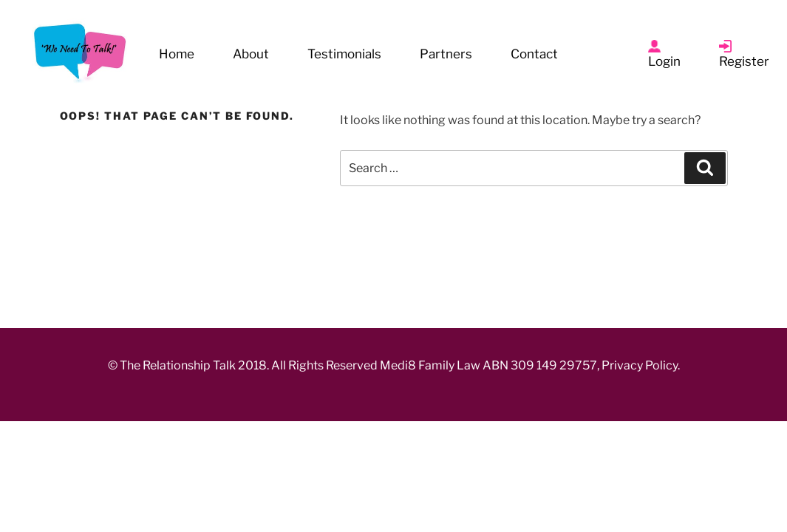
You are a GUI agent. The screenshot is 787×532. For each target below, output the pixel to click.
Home (177, 54)
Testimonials (344, 54)
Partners (446, 54)
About (251, 54)
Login (664, 61)
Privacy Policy (641, 365)
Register (744, 61)
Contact (534, 54)
